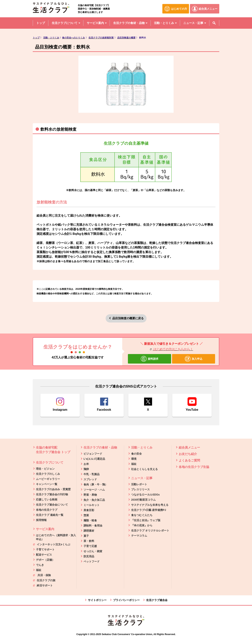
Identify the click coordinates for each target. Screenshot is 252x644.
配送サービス (44, 555)
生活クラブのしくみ (48, 474)
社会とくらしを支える (144, 469)
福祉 (39, 570)
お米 (86, 464)
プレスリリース (140, 489)
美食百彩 (89, 510)
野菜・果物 (90, 495)
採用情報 (41, 520)
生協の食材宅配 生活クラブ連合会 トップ (53, 450)
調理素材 (89, 531)
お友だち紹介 (188, 454)
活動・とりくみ (142, 447)
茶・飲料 (89, 541)
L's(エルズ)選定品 (94, 459)
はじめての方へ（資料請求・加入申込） (56, 537)
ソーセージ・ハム (94, 490)
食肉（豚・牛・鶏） (96, 484)
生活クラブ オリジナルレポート (150, 530)
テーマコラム (139, 536)
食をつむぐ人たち (142, 515)
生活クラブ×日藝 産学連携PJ (149, 510)
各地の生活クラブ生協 (194, 467)
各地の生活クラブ (47, 510)
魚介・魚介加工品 (94, 500)
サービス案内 (45, 529)
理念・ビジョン (45, 469)
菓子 (86, 536)
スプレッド (90, 479)
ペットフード (92, 561)
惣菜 (86, 515)
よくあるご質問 (189, 460)
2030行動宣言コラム (143, 500)
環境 (134, 459)
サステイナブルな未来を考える (150, 505)
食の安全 (136, 454)
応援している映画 (47, 499)
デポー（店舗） (45, 560)
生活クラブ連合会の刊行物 (52, 494)
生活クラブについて (50, 463)
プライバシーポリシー (126, 600)
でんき (40, 565)
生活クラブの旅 (44, 580)
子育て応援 (90, 546)
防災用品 (89, 556)
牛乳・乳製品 (92, 474)
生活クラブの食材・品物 (100, 447)
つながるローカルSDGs (145, 495)
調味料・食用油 (93, 526)
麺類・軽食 (90, 520)
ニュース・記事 (142, 478)
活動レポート (139, 484)
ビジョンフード (93, 454)
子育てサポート (45, 550)
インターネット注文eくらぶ (52, 544)
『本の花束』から (142, 525)
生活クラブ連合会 (157, 600)
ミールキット (92, 505)
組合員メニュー (189, 447)
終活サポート (43, 585)
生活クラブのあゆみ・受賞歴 (53, 489)
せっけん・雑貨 (93, 551)
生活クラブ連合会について (52, 505)
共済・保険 (42, 575)
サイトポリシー (97, 600)
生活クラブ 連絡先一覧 (50, 515)
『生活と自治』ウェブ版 (146, 520)
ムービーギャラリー (48, 479)
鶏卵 (86, 469)
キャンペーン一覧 (47, 484)
